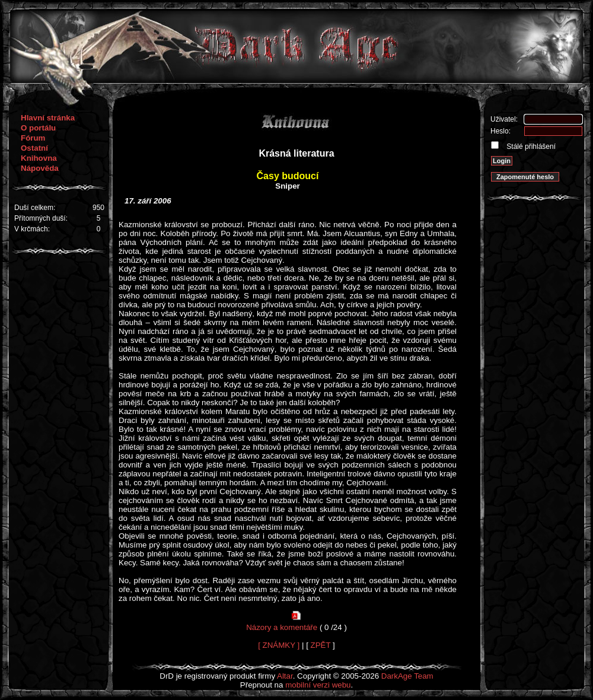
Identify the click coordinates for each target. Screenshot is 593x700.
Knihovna (39, 158)
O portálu (38, 128)
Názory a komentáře (282, 627)
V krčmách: (32, 229)
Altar (285, 676)
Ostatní (34, 148)
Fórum (33, 138)
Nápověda (40, 168)
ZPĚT (321, 645)
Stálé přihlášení (530, 147)
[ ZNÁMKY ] (279, 645)
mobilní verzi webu (318, 685)
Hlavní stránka (48, 118)
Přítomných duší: (41, 218)
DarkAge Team (407, 676)
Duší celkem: (35, 208)
